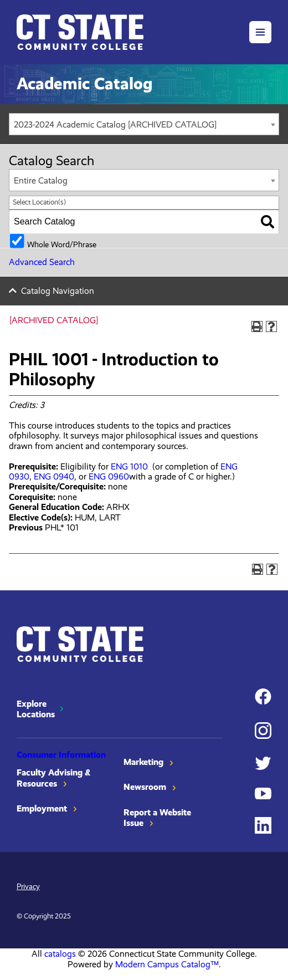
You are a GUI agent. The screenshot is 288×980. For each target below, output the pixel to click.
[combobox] (144, 124)
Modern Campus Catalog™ (167, 964)
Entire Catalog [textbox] (41, 180)
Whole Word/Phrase (62, 244)
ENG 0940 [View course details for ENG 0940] (54, 476)
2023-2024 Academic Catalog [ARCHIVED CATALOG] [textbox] (115, 124)
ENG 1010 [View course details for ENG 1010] (129, 466)
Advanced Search (42, 262)
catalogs (60, 954)
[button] (260, 32)
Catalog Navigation (58, 291)
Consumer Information (61, 755)
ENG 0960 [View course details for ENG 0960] (109, 476)
